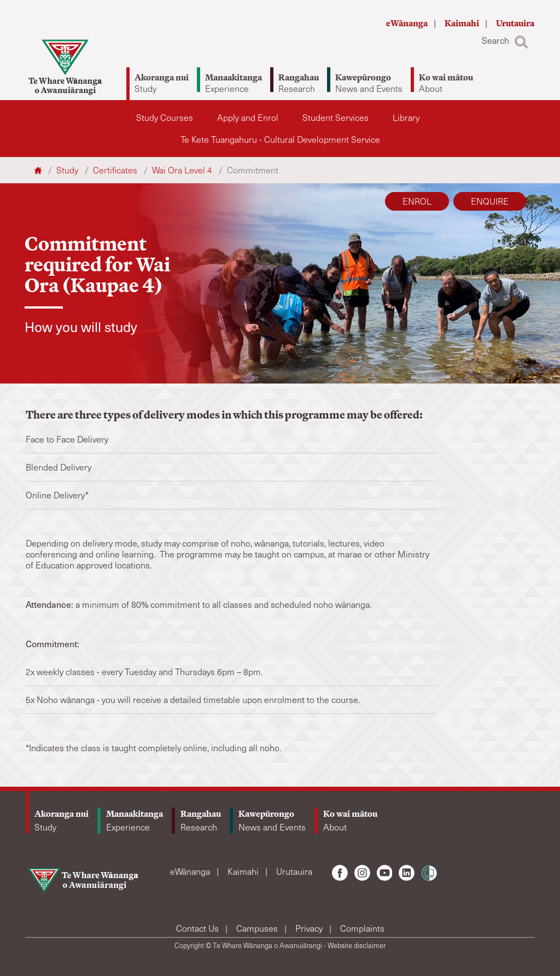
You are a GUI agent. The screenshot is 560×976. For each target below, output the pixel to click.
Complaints (362, 928)
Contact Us (199, 928)
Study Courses (165, 117)
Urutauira (515, 23)
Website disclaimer (357, 945)
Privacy (310, 928)
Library (406, 117)
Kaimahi (463, 23)
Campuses (258, 928)
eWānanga (408, 23)
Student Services (336, 117)
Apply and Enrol (248, 117)
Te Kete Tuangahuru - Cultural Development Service (280, 139)
